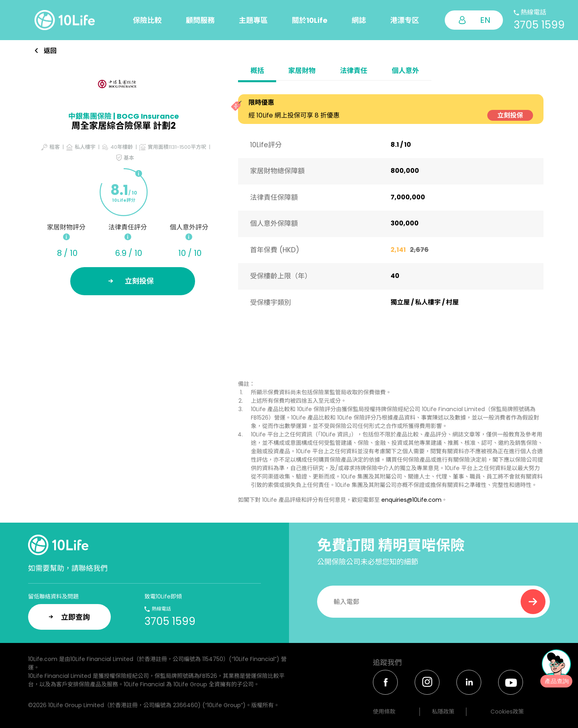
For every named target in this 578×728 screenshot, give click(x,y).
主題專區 (253, 20)
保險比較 (147, 20)
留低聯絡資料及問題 (53, 596)
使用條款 (384, 712)
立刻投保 (510, 115)
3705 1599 (539, 25)
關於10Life (310, 20)
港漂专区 (405, 20)
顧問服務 (200, 20)
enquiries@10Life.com (411, 500)
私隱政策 (443, 712)
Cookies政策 (507, 712)
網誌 (359, 20)
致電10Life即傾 (163, 596)
